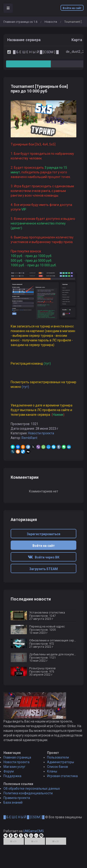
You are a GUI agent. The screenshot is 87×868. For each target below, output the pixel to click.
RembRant (29, 438)
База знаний (13, 812)
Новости (51, 22)
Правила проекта (17, 808)
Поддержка (12, 786)
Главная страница (17, 767)
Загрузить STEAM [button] (43, 569)
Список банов (58, 777)
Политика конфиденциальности (28, 803)
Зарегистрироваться (43, 534)
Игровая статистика (62, 786)
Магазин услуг (14, 777)
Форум (9, 781)
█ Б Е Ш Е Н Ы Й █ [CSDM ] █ (24, 827)
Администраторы (61, 772)
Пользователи (58, 767)
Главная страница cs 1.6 (20, 22)
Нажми (58, 415)
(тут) (25, 387)
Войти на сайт (72, 8)
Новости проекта (41, 433)
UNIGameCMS (34, 841)
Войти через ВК (44, 557)
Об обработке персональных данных (32, 799)
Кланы (52, 781)
